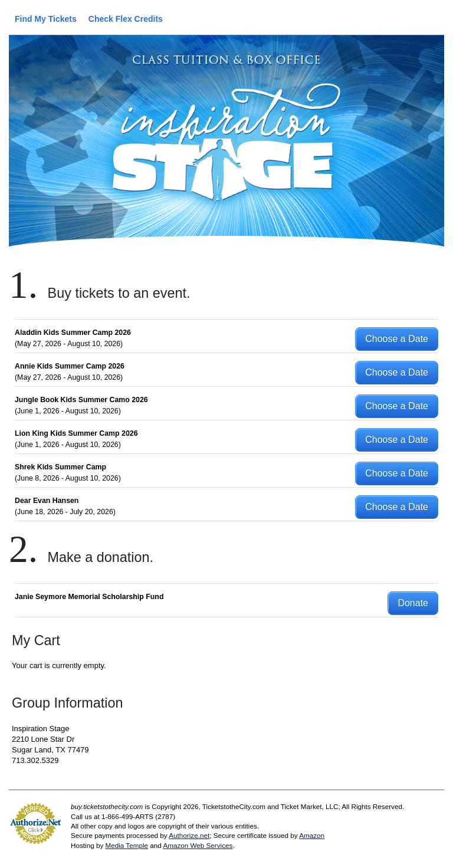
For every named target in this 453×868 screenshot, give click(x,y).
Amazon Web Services (198, 845)
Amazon (312, 835)
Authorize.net (189, 835)
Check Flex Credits (126, 19)
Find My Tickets (46, 19)
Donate (413, 603)
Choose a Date (397, 339)
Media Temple (127, 845)
